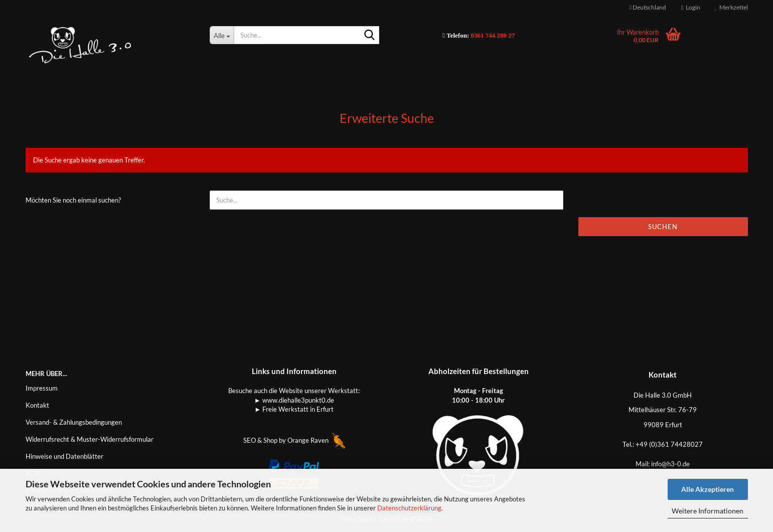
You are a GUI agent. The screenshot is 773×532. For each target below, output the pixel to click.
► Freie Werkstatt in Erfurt (294, 409)
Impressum (42, 388)
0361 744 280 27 (493, 35)
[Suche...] (222, 35)
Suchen (663, 227)
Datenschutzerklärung (409, 508)
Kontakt (37, 405)
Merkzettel (732, 7)
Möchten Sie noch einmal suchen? (73, 200)
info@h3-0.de (670, 464)
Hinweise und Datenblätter (64, 456)
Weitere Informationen (708, 511)
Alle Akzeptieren (708, 489)
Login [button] (690, 7)
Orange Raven (316, 440)
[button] (648, 8)
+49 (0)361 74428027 (669, 444)
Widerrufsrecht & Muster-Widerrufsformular (90, 439)
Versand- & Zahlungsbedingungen (74, 422)
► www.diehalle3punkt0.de (294, 400)
